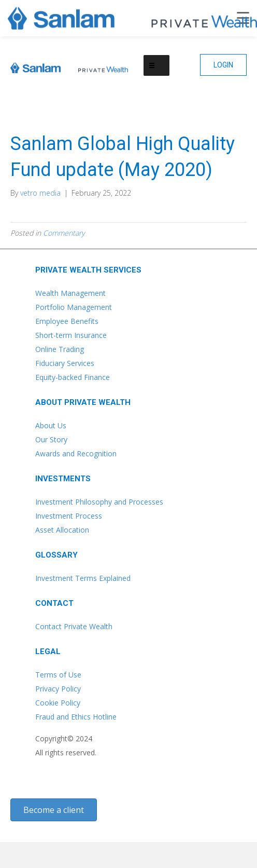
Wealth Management (70, 293)
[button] (223, 65)
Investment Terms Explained (83, 578)
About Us (51, 425)
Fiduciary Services (65, 363)
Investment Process (69, 516)
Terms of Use (58, 675)
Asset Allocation (62, 530)
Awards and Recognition (76, 453)
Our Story (51, 439)
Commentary (64, 233)
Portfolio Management (74, 307)
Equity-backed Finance (73, 377)
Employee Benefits (67, 321)
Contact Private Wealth (74, 626)
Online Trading (60, 349)
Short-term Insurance (71, 335)
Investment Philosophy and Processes (99, 502)
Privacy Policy (58, 689)
